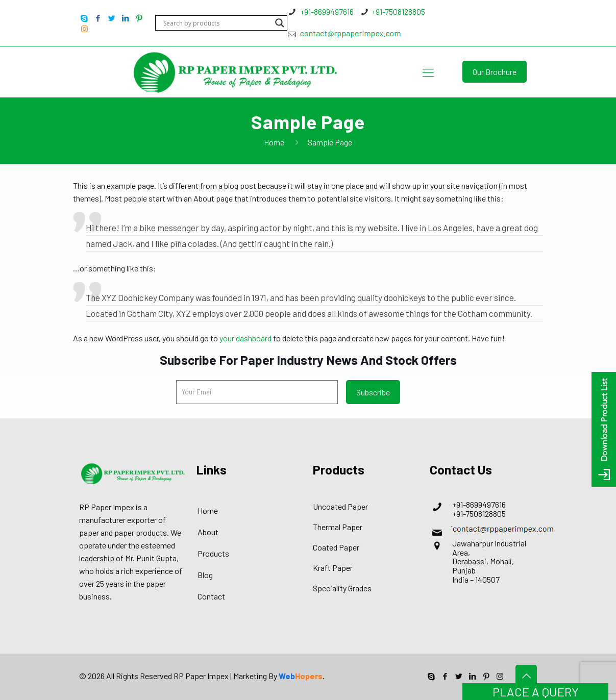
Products (213, 553)
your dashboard (245, 338)
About (208, 532)
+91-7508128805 (398, 11)
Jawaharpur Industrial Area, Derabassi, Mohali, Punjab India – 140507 (489, 561)
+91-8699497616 (326, 11)
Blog (205, 575)
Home (274, 142)
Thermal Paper (338, 527)
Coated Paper (336, 547)
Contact (211, 596)
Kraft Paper (333, 568)
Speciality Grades (342, 588)
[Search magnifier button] (280, 23)
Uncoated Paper (340, 506)
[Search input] (217, 23)
